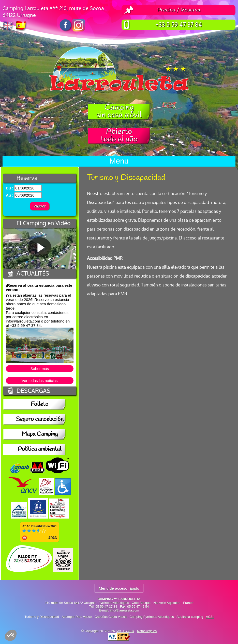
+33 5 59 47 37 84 (179, 25)
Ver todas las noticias (40, 381)
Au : (10, 195)
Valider (40, 206)
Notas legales (147, 631)
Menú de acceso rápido (119, 588)
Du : (10, 188)
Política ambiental (40, 449)
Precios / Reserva (179, 10)
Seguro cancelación (40, 420)
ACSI (210, 617)
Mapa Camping (40, 434)
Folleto (40, 405)
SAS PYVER (125, 631)
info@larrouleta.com (124, 610)
